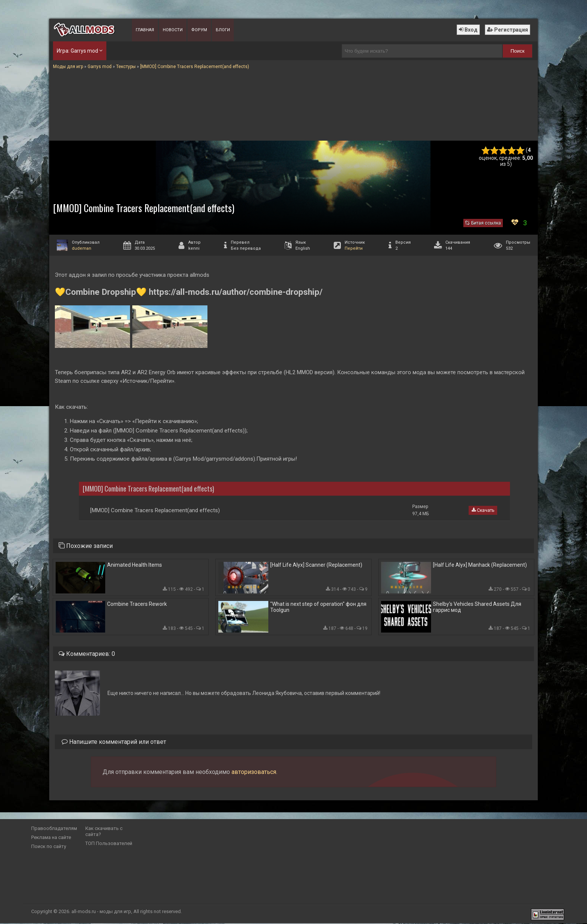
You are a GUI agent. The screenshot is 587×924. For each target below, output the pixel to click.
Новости (173, 30)
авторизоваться (254, 773)
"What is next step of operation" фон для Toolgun (318, 607)
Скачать (483, 510)
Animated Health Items (135, 565)
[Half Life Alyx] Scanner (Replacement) (316, 565)
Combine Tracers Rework (137, 604)
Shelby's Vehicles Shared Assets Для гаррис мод (477, 607)
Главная (145, 30)
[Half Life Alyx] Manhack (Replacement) (480, 565)
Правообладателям (54, 829)
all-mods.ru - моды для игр (101, 912)
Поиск (518, 51)
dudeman (82, 248)
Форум (199, 30)
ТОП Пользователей (109, 844)
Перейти (354, 248)
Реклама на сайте (51, 838)
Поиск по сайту (49, 847)
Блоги (223, 30)
